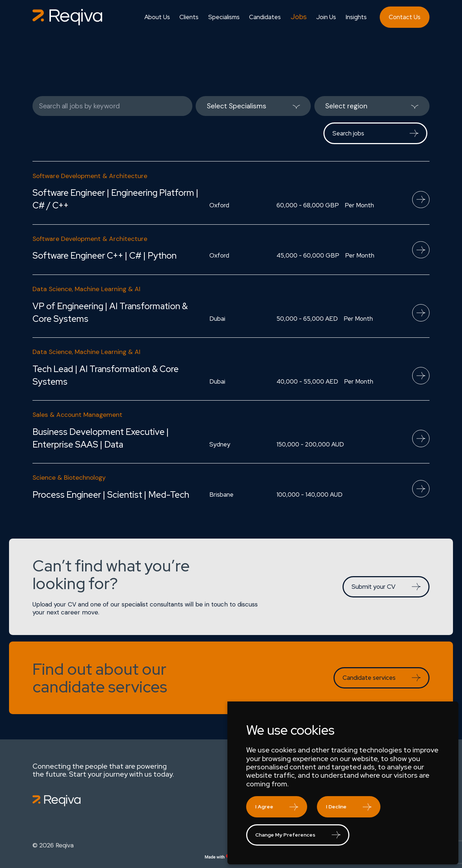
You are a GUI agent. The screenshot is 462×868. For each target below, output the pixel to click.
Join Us (326, 17)
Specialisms (224, 17)
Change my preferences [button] (285, 835)
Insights (356, 17)
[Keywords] (112, 106)
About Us (157, 17)
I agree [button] (264, 807)
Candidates (265, 17)
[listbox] (253, 106)
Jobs (299, 17)
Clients (189, 17)
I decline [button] (336, 807)
